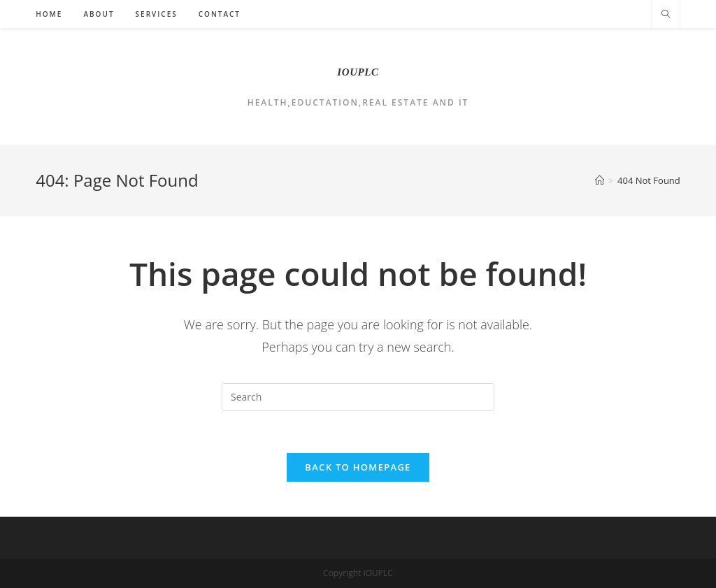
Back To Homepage (358, 467)
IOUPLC (358, 72)
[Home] (600, 180)
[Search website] (666, 15)
